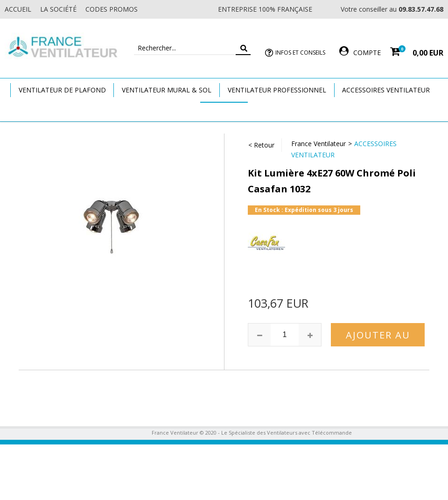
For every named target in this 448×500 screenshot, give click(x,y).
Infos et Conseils (300, 53)
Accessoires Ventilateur (386, 90)
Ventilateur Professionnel (277, 90)
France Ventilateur (318, 144)
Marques (224, 111)
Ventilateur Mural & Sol (167, 90)
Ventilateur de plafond (62, 90)
